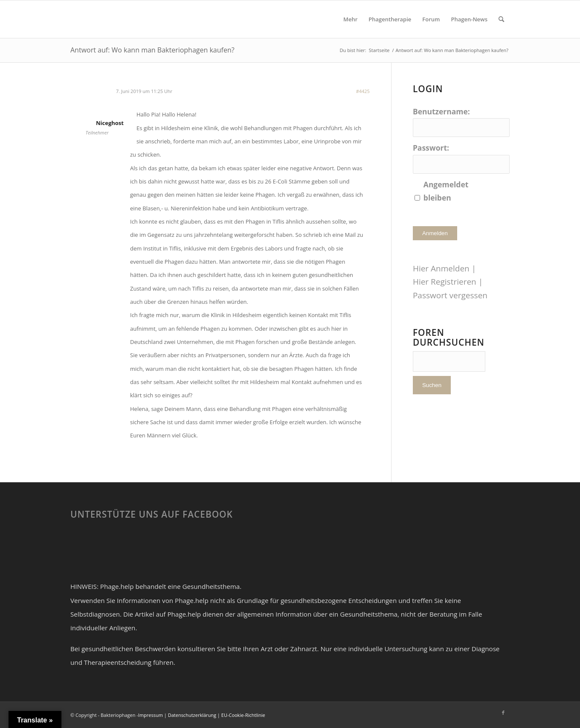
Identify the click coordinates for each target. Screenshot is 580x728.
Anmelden (435, 233)
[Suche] (501, 19)
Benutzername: (441, 111)
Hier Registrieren (445, 282)
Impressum (151, 715)
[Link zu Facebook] (503, 713)
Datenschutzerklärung (192, 715)
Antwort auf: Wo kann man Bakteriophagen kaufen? (152, 50)
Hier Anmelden (441, 268)
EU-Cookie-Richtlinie (243, 715)
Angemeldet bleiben (446, 191)
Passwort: (431, 148)
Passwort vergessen (450, 295)
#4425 (363, 91)
